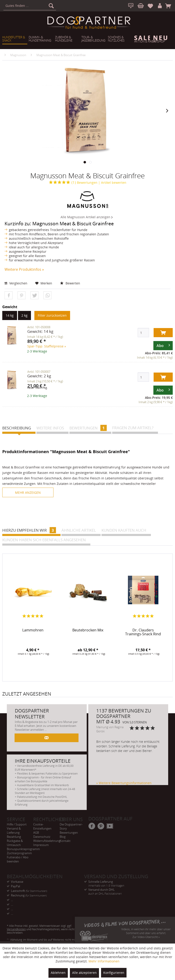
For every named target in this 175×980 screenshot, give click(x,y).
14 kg (10, 315)
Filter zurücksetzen (52, 315)
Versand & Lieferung (14, 830)
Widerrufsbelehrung (46, 841)
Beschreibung (17, 428)
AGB (36, 833)
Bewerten (70, 283)
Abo (163, 345)
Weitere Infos (50, 428)
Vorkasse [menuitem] (17, 882)
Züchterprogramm (19, 853)
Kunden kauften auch (124, 530)
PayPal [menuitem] (15, 886)
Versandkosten (16, 929)
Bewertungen (73, 183)
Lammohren (33, 630)
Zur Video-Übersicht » (146, 937)
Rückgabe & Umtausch (15, 843)
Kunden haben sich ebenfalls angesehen (44, 540)
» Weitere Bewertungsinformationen (124, 783)
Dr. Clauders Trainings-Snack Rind (143, 632)
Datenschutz (42, 837)
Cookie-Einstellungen (42, 826)
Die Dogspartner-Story (71, 826)
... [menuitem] (12, 900)
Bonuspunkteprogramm (20, 849)
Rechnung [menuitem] (29, 895)
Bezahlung (14, 837)
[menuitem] (30, 6)
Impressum (41, 845)
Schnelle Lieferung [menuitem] (123, 882)
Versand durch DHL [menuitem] (123, 890)
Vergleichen (16, 283)
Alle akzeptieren (84, 973)
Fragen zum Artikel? (133, 428)
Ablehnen (58, 973)
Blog (63, 837)
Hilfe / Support (17, 824)
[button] (9, 296)
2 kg (24, 315)
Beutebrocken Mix (88, 630)
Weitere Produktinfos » (24, 269)
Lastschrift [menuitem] (29, 891)
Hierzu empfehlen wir (29, 530)
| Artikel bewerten (112, 183)
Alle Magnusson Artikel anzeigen (87, 217)
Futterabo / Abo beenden (18, 859)
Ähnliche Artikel (79, 530)
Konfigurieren (114, 973)
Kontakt (65, 841)
